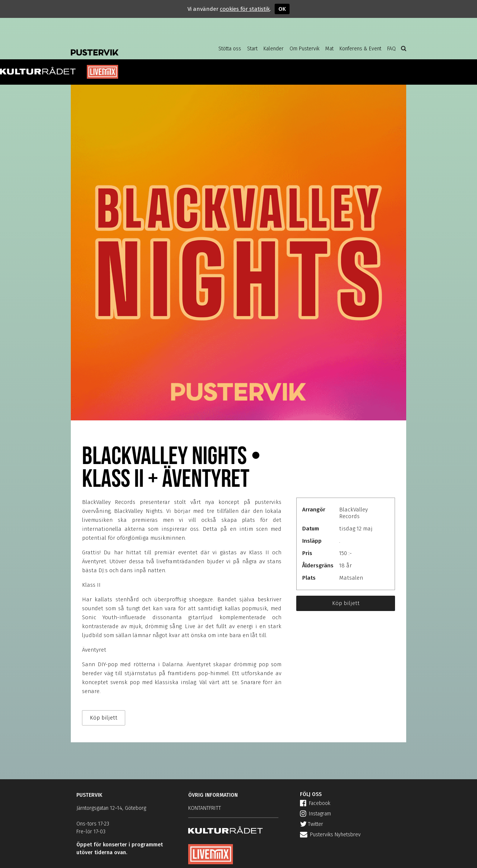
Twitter (312, 824)
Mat (329, 49)
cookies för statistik (245, 9)
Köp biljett (346, 603)
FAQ (391, 49)
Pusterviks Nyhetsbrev (330, 835)
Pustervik (130, 47)
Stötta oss (230, 49)
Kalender (274, 49)
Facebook (315, 803)
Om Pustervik (304, 49)
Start (252, 49)
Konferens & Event (360, 49)
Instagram (315, 814)
